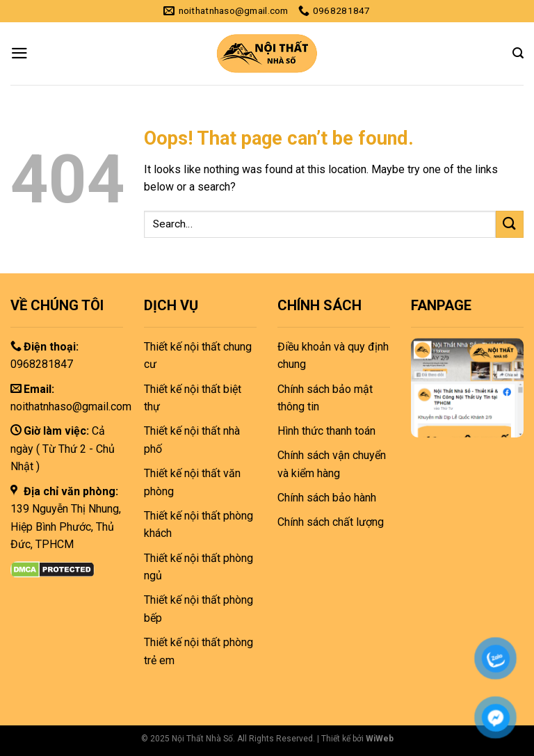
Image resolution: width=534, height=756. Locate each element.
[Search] (518, 53)
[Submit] (510, 224)
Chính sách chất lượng (331, 522)
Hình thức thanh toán (326, 431)
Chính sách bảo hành (327, 498)
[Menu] (19, 53)
